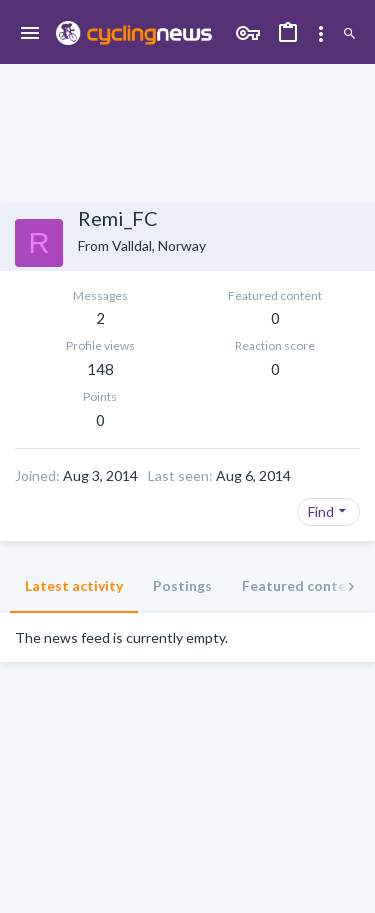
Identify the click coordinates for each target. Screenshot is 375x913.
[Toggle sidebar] (321, 34)
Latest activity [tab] (74, 585)
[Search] (349, 34)
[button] (30, 34)
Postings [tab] (182, 585)
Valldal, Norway (159, 245)
